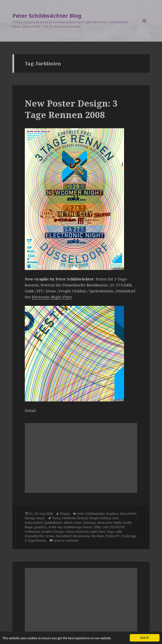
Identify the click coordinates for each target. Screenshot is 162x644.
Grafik (127, 523)
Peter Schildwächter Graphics (98, 514)
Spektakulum (53, 523)
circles (49, 536)
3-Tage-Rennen (35, 541)
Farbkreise (32, 532)
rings (110, 532)
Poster (110, 536)
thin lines (98, 536)
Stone (56, 518)
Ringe (29, 527)
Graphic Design (52, 532)
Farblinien (69, 518)
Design (30, 518)
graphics (41, 527)
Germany (90, 523)
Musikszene (81, 536)
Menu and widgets (145, 26)
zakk (119, 532)
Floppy (65, 514)
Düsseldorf (128, 514)
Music (41, 518)
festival (82, 518)
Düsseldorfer (34, 536)
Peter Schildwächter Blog (47, 15)
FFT (118, 536)
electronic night (86, 532)
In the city (55, 527)
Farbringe (129, 536)
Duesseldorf (34, 523)
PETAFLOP (117, 527)
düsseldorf (64, 536)
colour (69, 532)
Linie (115, 518)
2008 (97, 527)
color (105, 527)
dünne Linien (73, 523)
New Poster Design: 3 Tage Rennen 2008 (71, 109)
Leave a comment (66, 541)
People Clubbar (100, 518)
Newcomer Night (109, 523)
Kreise (88, 527)
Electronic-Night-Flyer (52, 297)
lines (102, 532)
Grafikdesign (72, 527)
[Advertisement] (81, 458)
